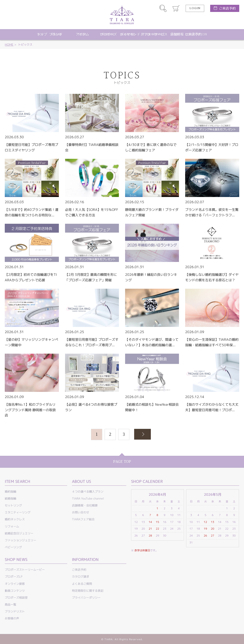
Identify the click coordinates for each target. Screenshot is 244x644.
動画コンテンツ (15, 591)
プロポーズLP (14, 577)
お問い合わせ (81, 512)
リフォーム (12, 526)
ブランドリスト (15, 611)
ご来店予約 (227, 8)
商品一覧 (10, 604)
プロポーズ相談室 (16, 598)
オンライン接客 (15, 584)
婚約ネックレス (15, 519)
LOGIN (195, 8)
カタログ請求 (81, 577)
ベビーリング (13, 547)
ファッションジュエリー (20, 540)
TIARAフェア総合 (83, 519)
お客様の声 (12, 618)
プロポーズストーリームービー (25, 570)
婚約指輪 (10, 492)
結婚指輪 (10, 498)
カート (176, 8)
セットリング (13, 505)
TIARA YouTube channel (88, 498)
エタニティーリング (18, 512)
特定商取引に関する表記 (88, 591)
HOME (9, 45)
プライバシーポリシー (86, 598)
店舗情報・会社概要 (85, 505)
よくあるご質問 (82, 584)
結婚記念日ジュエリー (19, 533)
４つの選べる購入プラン (88, 492)
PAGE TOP (122, 462)
